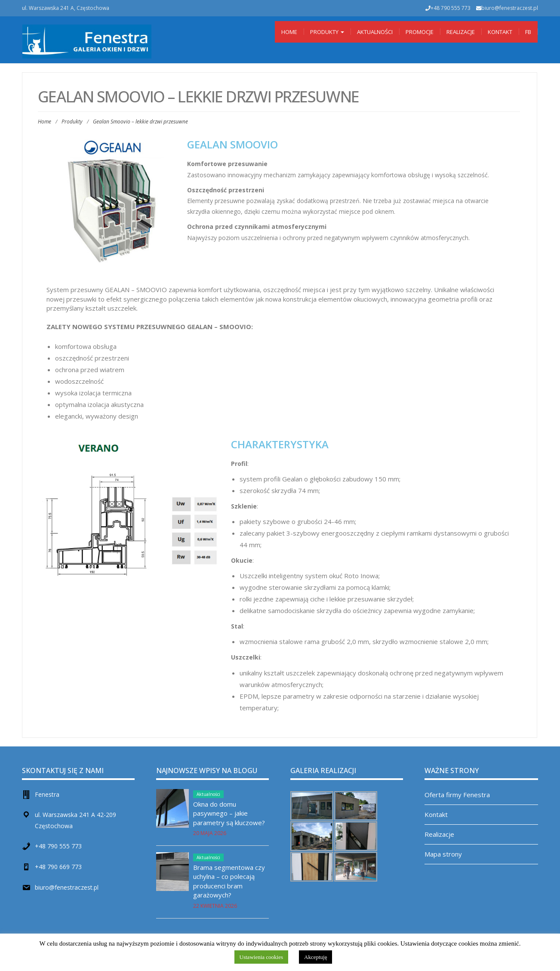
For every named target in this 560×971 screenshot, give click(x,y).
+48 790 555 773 (58, 846)
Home (289, 32)
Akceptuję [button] (315, 957)
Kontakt (500, 32)
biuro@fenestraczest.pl (510, 8)
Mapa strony (443, 854)
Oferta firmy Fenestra (457, 795)
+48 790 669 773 (58, 867)
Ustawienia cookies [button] (261, 957)
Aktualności (375, 32)
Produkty (327, 32)
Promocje (420, 32)
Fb (528, 32)
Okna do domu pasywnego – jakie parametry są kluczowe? (229, 813)
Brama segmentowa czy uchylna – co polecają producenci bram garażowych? (229, 881)
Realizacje (461, 32)
